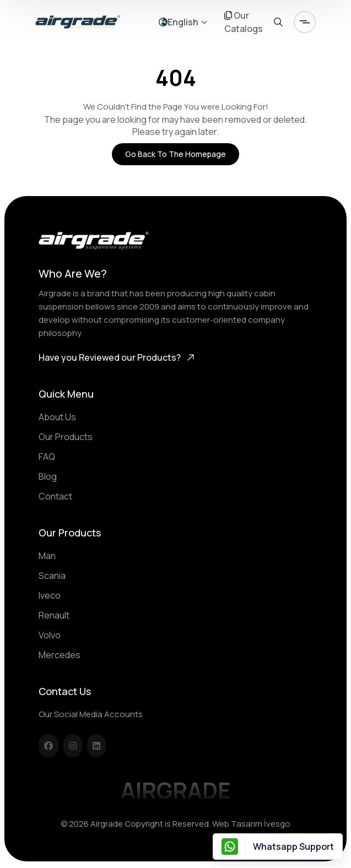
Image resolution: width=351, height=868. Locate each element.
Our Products (66, 437)
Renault (54, 615)
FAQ (47, 457)
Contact (55, 496)
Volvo (50, 635)
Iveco (50, 595)
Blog (48, 476)
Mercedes (60, 655)
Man (47, 556)
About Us (57, 417)
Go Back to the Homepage (175, 154)
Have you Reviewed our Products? (117, 357)
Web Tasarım (237, 824)
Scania (52, 576)
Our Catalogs (244, 22)
